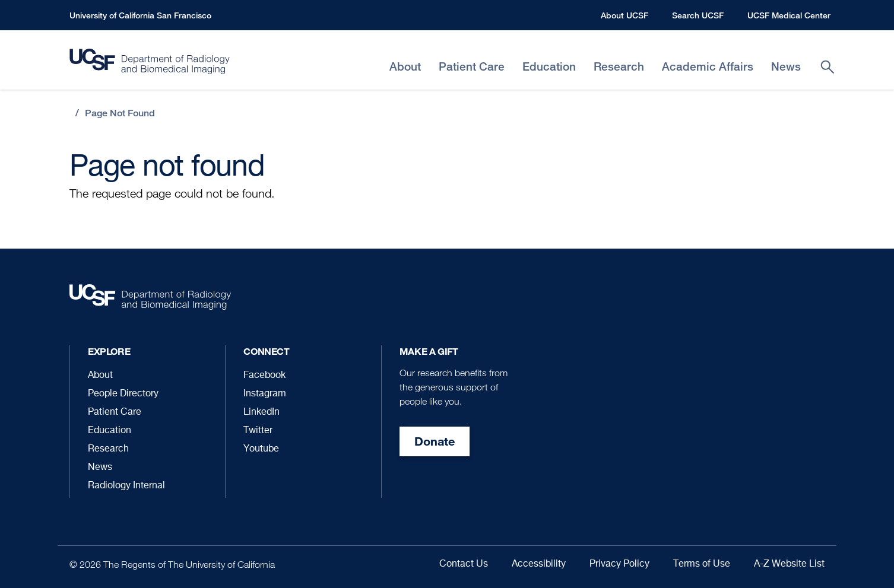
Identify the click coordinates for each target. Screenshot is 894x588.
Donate (435, 441)
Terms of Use (702, 564)
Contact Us (464, 564)
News (100, 468)
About (100, 376)
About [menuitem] (405, 67)
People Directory (123, 394)
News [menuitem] (786, 67)
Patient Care (115, 412)
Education (110, 431)
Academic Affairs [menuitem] (708, 67)
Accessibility (539, 564)
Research (108, 449)
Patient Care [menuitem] (472, 67)
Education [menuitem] (549, 67)
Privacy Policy (619, 564)
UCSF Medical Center (789, 15)
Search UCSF (698, 15)
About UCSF (624, 15)
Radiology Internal (126, 486)
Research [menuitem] (619, 67)
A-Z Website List (789, 564)
